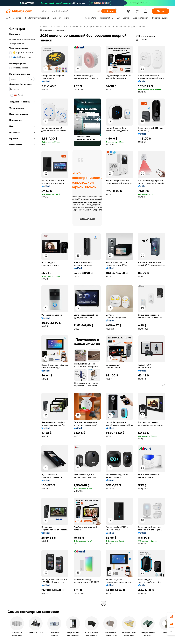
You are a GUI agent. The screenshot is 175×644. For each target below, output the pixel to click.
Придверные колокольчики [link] (53, 30)
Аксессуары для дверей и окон (130, 26)
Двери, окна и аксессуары (99, 26)
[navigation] (22, 315)
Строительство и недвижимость (67, 26)
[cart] (138, 12)
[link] (171, 616)
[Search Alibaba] (68, 11)
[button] (98, 11)
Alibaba (44, 26)
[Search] (109, 11)
